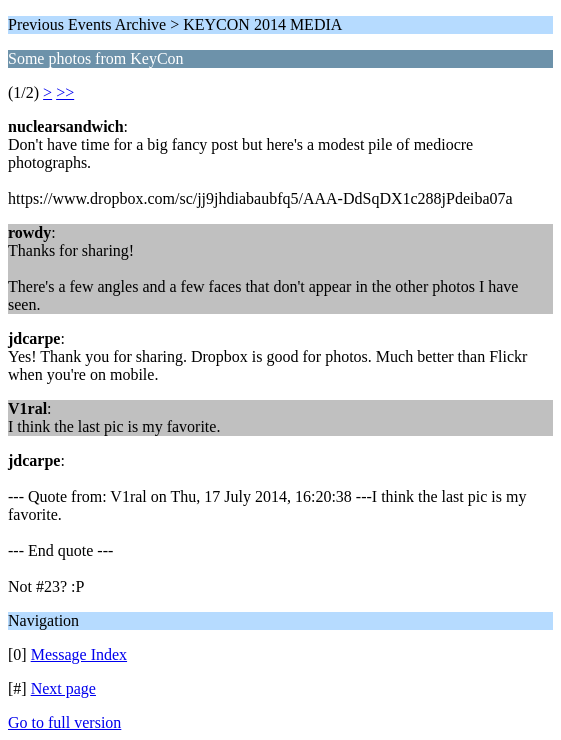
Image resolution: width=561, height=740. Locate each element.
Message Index (79, 654)
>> (65, 92)
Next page (63, 688)
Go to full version (64, 722)
